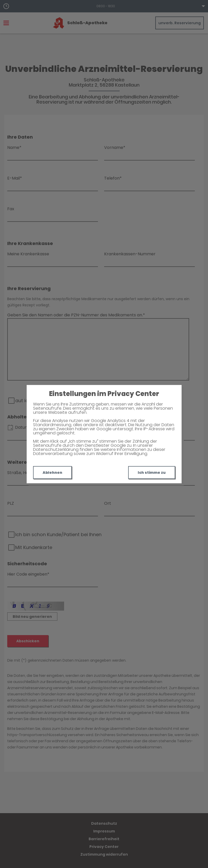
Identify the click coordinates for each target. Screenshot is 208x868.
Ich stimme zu (152, 473)
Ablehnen (52, 473)
